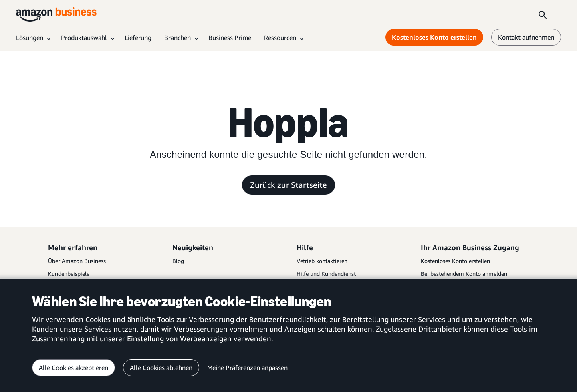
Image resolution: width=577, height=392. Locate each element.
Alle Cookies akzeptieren (74, 368)
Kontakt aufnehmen (526, 37)
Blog (178, 261)
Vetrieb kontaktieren (322, 261)
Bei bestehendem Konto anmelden (464, 274)
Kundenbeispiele (69, 274)
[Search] (543, 14)
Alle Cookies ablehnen (161, 368)
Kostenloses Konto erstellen (455, 261)
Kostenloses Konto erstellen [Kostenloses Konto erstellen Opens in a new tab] (434, 37)
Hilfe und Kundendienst (326, 274)
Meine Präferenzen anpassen (247, 368)
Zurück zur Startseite (288, 185)
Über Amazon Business (77, 261)
